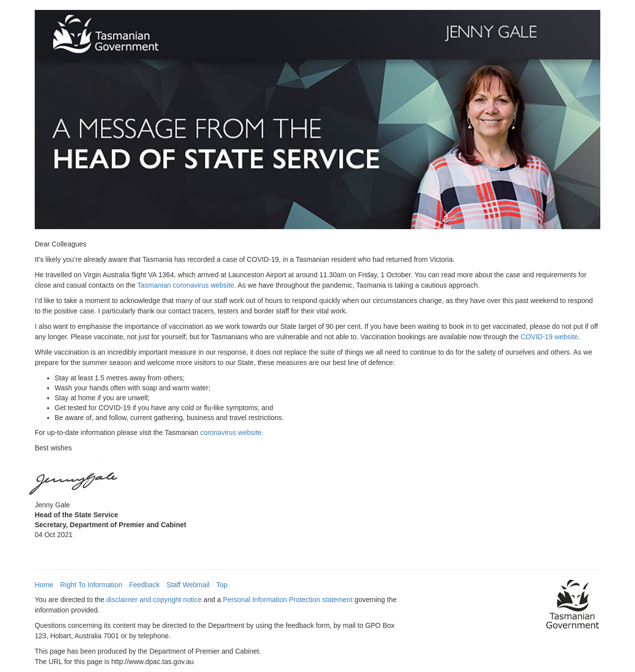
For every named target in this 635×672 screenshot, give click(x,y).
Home (44, 585)
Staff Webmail (188, 585)
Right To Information (91, 585)
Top (222, 585)
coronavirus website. (232, 432)
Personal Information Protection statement (287, 600)
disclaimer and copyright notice (154, 600)
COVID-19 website (549, 337)
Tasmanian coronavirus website (186, 285)
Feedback (144, 585)
